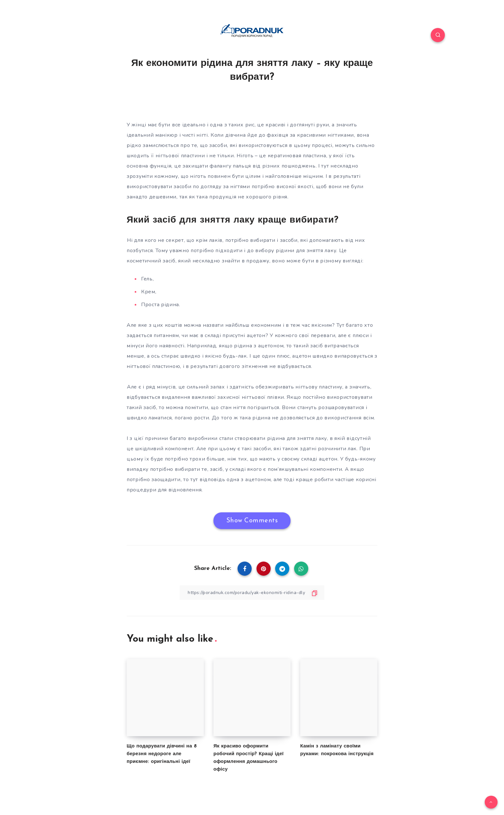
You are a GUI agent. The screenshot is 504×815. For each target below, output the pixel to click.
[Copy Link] (252, 593)
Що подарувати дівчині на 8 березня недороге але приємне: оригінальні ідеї (162, 754)
